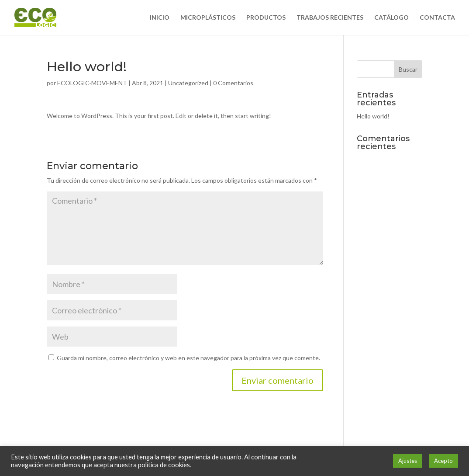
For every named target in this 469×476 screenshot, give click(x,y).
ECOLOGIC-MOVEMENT (92, 83)
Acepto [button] (443, 461)
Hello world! (373, 116)
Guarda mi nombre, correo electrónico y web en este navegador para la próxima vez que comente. (188, 358)
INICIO (160, 18)
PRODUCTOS (266, 18)
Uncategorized (188, 83)
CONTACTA (437, 18)
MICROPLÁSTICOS (208, 18)
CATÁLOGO (391, 18)
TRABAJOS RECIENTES (330, 18)
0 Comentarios (233, 83)
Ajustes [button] (408, 461)
